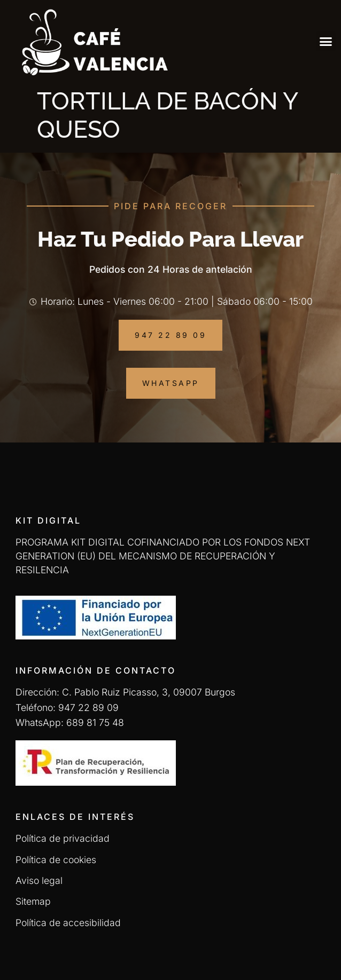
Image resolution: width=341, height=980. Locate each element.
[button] (326, 42)
